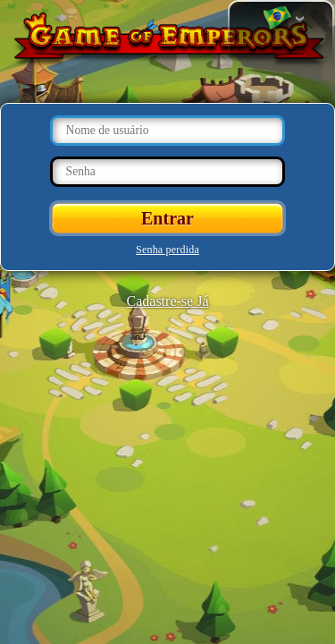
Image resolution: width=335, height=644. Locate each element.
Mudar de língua (277, 19)
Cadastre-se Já (168, 301)
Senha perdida (167, 250)
